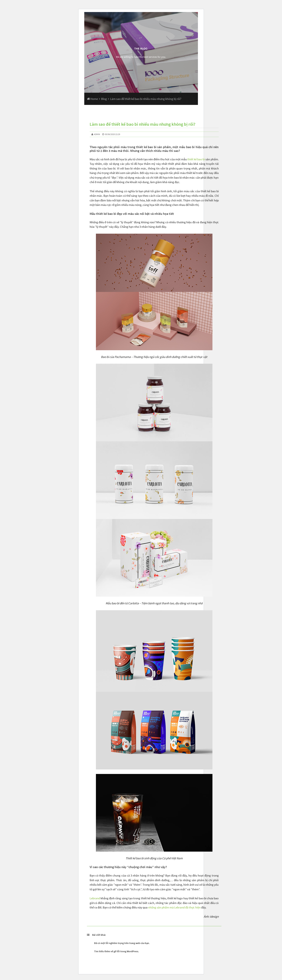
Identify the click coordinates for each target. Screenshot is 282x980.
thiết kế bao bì (196, 159)
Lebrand (95, 898)
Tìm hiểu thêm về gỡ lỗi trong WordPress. (117, 951)
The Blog (141, 49)
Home (92, 99)
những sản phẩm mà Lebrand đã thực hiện (174, 907)
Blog (104, 99)
